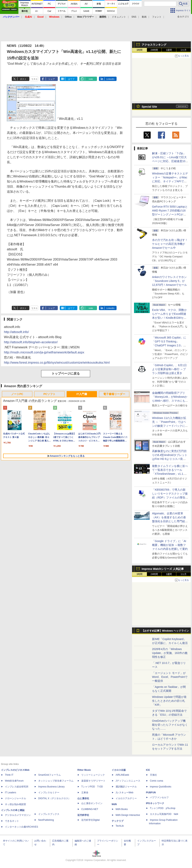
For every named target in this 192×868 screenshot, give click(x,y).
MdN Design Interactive (128, 815)
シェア (52, 79)
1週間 (169, 50)
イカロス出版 (119, 770)
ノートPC (17, 394)
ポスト (23, 79)
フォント (157, 17)
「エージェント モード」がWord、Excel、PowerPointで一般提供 (170, 677)
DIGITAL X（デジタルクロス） (54, 798)
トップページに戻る (66, 374)
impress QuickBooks (161, 787)
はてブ (71, 79)
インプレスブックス (49, 814)
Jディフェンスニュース (128, 781)
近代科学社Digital (90, 820)
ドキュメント (119, 17)
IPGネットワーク (155, 803)
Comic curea (156, 781)
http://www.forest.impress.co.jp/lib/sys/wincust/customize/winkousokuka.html (57, 363)
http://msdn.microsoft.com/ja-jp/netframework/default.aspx (44, 352)
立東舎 (85, 793)
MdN (114, 804)
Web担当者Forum (14, 781)
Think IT (9, 775)
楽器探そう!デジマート (93, 781)
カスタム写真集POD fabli (164, 814)
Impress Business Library (51, 787)
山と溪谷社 (83, 798)
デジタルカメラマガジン (18, 815)
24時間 (154, 50)
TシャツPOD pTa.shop (163, 808)
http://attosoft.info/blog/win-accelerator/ (31, 342)
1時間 (140, 50)
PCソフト (49, 394)
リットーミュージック (93, 775)
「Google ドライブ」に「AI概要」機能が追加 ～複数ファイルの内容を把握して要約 (170, 545)
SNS (134, 17)
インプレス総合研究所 (17, 787)
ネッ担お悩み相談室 (15, 804)
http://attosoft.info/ (16, 332)
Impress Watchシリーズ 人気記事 (163, 569)
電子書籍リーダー (114, 394)
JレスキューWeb (124, 793)
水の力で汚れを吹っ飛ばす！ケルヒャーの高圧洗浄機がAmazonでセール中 (170, 244)
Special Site (149, 107)
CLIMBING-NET (90, 809)
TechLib (120, 826)
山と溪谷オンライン (92, 803)
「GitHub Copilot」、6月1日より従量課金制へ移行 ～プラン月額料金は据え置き (169, 369)
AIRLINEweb (122, 775)
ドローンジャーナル (15, 798)
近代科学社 (83, 815)
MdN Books (122, 809)
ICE (148, 770)
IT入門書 (82, 394)
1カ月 (184, 50)
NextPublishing (46, 820)
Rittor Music (84, 770)
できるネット (12, 821)
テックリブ (118, 821)
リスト (35, 79)
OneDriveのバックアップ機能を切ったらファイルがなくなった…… (170, 725)
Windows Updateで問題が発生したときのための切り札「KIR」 (169, 701)
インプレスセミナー (49, 793)
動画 (144, 17)
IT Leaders (10, 793)
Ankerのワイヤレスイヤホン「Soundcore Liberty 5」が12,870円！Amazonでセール (169, 281)
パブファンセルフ (159, 797)
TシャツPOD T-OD (92, 787)
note (91, 79)
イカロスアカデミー (126, 798)
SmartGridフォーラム (49, 775)
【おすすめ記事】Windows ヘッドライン (165, 631)
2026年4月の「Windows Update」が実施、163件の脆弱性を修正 (170, 653)
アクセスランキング (154, 45)
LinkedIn (110, 79)
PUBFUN (151, 793)
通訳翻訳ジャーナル (126, 787)
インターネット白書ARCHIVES (21, 827)
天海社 (153, 775)
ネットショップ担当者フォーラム (56, 781)
